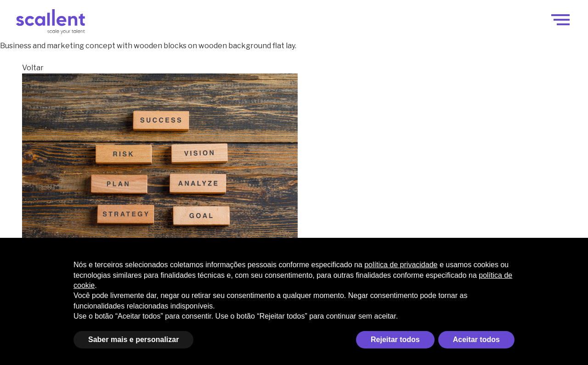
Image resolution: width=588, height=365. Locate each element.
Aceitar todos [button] (476, 340)
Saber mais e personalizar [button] (133, 340)
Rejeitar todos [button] (395, 340)
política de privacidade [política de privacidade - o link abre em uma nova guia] (401, 265)
